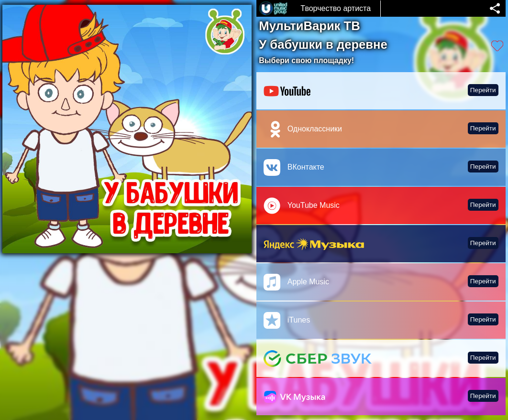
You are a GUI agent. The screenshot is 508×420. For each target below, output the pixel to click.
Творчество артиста (336, 8)
